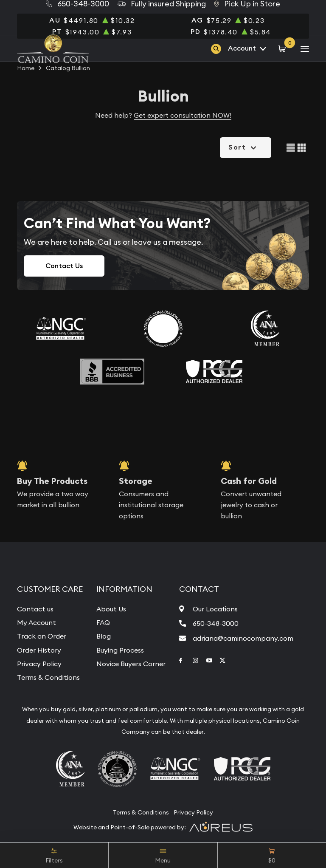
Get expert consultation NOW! (183, 115)
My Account (37, 622)
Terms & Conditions (48, 677)
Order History (39, 650)
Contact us (35, 609)
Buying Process (120, 650)
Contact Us (64, 266)
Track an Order (42, 636)
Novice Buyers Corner (131, 664)
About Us (111, 609)
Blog (104, 636)
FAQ (103, 622)
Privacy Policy (39, 664)
